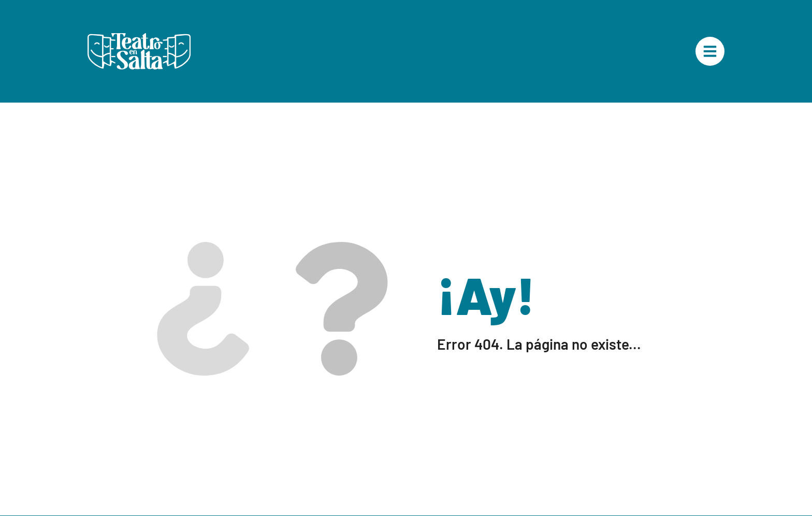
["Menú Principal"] (710, 51)
